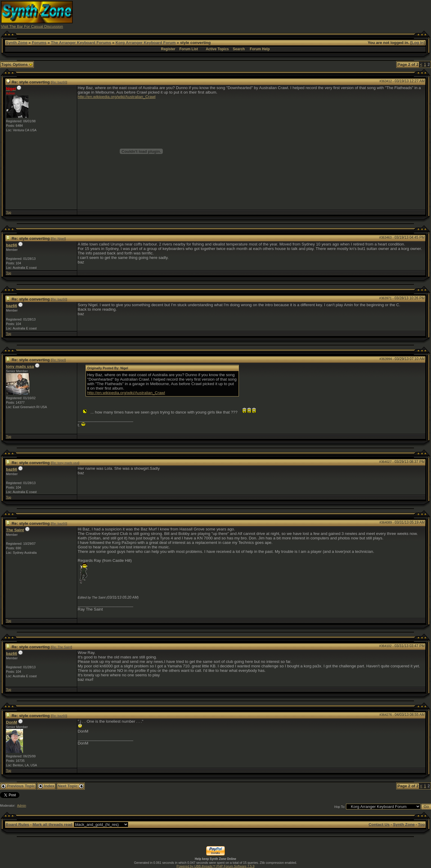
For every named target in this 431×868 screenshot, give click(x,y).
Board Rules (18, 824)
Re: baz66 (59, 82)
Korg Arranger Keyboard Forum (146, 43)
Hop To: (340, 807)
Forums (39, 43)
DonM (12, 722)
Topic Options (17, 64)
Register (168, 49)
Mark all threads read (53, 824)
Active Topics (217, 49)
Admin (22, 806)
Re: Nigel (58, 239)
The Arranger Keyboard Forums (81, 43)
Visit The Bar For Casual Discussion (32, 26)
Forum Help (260, 49)
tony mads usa (20, 366)
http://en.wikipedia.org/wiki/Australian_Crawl (117, 97)
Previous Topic (18, 786)
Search (239, 49)
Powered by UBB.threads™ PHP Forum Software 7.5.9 (215, 866)
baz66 (12, 245)
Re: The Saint (62, 647)
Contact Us (379, 824)
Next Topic (71, 786)
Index (46, 786)
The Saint (15, 530)
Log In (418, 43)
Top (9, 212)
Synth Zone (17, 43)
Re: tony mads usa (65, 463)
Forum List (189, 49)
